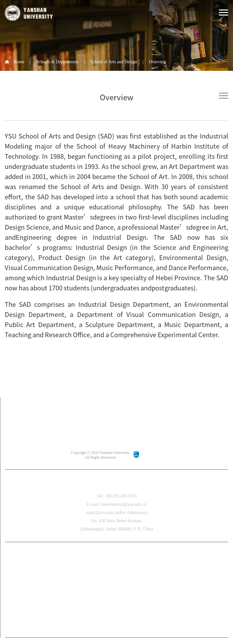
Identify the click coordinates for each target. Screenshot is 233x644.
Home (19, 62)
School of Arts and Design (114, 62)
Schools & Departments (57, 62)
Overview (158, 62)
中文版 (117, 558)
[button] (121, 624)
